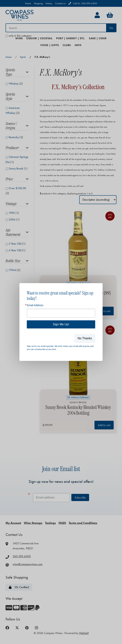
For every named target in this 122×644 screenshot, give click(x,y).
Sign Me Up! (61, 324)
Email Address (35, 305)
